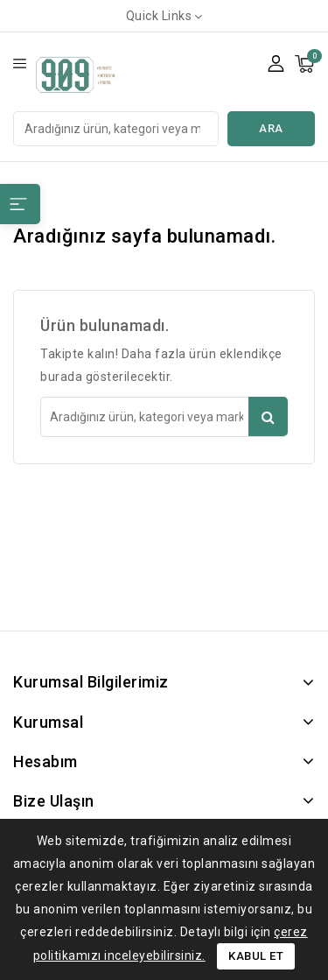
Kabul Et (256, 956)
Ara (271, 128)
